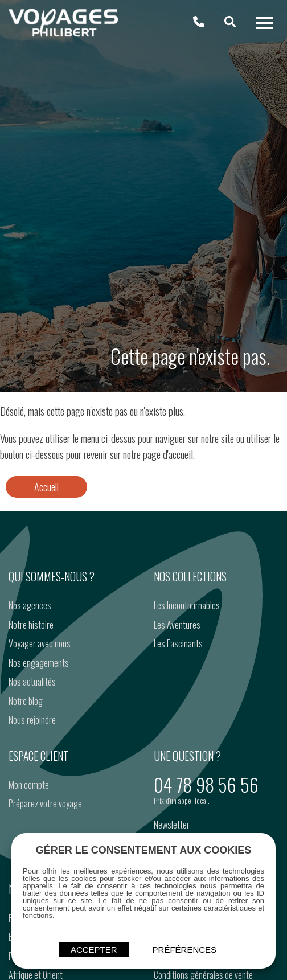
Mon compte (29, 785)
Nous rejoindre (32, 720)
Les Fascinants (178, 643)
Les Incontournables (187, 605)
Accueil (46, 487)
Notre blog (26, 701)
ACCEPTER (94, 950)
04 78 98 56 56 (206, 784)
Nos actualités (32, 682)
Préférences (185, 950)
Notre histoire (31, 625)
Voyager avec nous (40, 643)
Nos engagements (39, 663)
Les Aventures (177, 625)
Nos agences (30, 605)
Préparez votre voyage (45, 803)
